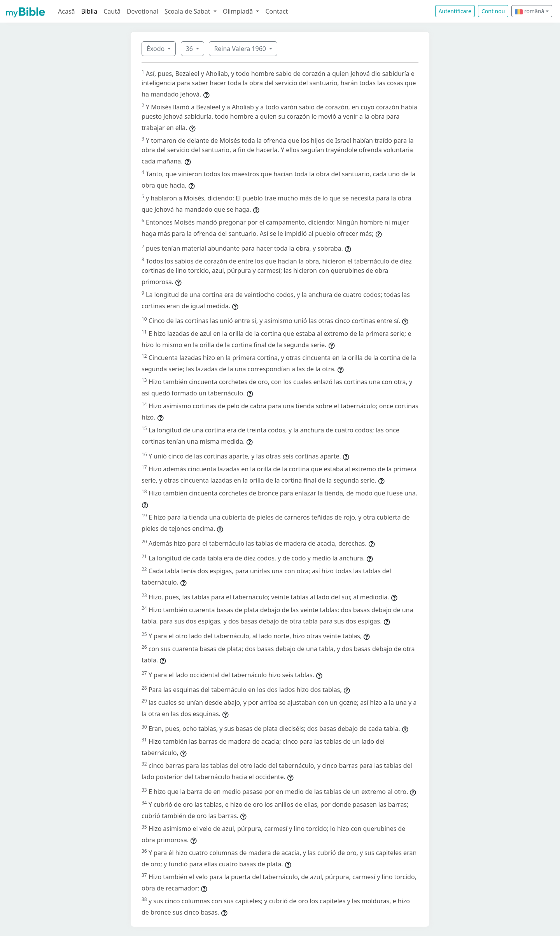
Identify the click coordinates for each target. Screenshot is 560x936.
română (529, 11)
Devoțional (143, 11)
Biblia (89, 11)
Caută (112, 11)
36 (190, 49)
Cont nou (493, 11)
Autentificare (455, 11)
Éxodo (156, 49)
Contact (276, 11)
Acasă (66, 11)
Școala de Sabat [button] (188, 11)
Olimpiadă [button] (239, 11)
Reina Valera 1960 (241, 49)
